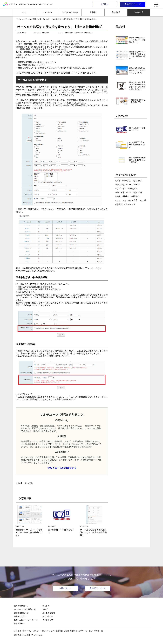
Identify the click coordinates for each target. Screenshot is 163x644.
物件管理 (45, 33)
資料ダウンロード (133, 4)
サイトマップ (48, 620)
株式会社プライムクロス (33, 635)
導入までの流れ (20, 616)
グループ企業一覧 (96, 631)
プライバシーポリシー (31, 631)
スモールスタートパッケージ (26, 620)
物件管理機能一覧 (21, 606)
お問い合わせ (65, 588)
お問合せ (105, 4)
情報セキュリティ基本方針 (52, 631)
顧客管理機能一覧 (21, 613)
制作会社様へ (19, 624)
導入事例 (46, 606)
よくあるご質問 (49, 613)
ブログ (45, 609)
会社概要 (18, 631)
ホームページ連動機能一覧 (25, 609)
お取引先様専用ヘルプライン (76, 631)
